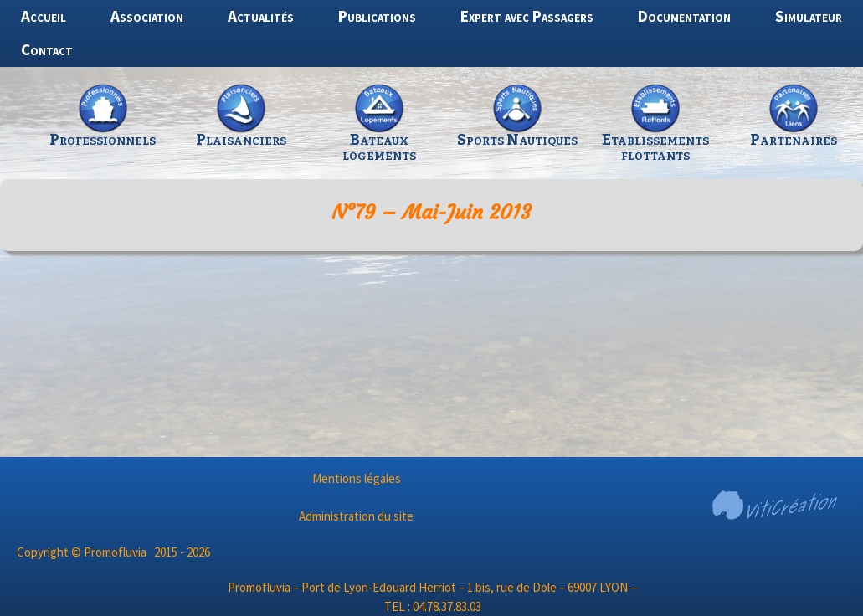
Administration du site (356, 516)
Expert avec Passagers (527, 16)
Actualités (261, 16)
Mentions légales (357, 478)
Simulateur (809, 16)
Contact (47, 49)
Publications (377, 16)
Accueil (44, 16)
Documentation (684, 16)
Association (147, 16)
